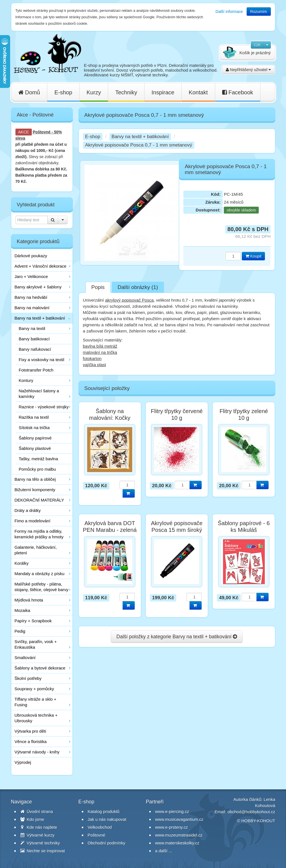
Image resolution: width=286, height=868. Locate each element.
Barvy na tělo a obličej (35, 479)
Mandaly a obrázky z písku (40, 574)
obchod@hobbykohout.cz (251, 812)
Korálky (22, 563)
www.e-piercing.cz (172, 811)
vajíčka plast (95, 365)
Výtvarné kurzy (37, 835)
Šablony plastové (35, 448)
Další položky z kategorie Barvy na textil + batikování (177, 637)
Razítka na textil (34, 417)
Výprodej (23, 762)
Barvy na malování (32, 308)
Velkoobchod (100, 827)
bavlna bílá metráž (100, 346)
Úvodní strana (37, 811)
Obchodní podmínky (107, 843)
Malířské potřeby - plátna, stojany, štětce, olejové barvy (41, 587)
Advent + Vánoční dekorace (41, 266)
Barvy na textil (32, 328)
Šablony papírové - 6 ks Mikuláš (244, 527)
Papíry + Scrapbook (33, 621)
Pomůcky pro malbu (38, 469)
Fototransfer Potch (36, 370)
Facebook (238, 92)
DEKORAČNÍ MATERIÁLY (39, 500)
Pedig (20, 631)
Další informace (229, 12)
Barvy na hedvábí (31, 297)
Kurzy (94, 92)
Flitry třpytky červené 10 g (177, 414)
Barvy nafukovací (35, 349)
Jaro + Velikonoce (31, 276)
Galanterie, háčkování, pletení (36, 550)
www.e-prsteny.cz (172, 827)
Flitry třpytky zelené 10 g (244, 414)
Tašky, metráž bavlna (39, 459)
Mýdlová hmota (29, 600)
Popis (98, 287)
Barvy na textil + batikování (40, 318)
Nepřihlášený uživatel (248, 70)
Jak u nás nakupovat (107, 819)
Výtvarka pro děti (31, 731)
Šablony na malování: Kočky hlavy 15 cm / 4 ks (110, 418)
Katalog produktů (104, 811)
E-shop (63, 92)
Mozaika (22, 610)
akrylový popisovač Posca (130, 300)
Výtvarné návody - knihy (37, 752)
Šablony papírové (35, 438)
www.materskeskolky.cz (177, 843)
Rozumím (259, 12)
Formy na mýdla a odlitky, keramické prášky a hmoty (39, 534)
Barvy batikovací (34, 339)
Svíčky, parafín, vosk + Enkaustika (36, 644)
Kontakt (198, 92)
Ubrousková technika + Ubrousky (36, 718)
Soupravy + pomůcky (34, 689)
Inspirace (163, 92)
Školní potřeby (28, 678)
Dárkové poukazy (31, 256)
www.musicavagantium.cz (179, 819)
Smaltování (25, 658)
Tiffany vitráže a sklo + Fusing (36, 702)
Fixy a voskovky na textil (42, 360)
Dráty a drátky (28, 510)
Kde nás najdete (39, 827)
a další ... (164, 851)
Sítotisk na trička (34, 428)
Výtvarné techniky (40, 843)
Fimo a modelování (33, 521)
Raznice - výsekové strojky (44, 407)
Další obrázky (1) (138, 287)
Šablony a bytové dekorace (40, 668)
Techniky (126, 92)
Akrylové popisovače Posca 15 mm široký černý (177, 530)
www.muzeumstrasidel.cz (179, 835)
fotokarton (92, 358)
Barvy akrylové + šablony (38, 287)
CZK (257, 45)
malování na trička (100, 352)
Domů (29, 92)
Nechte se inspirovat (43, 851)
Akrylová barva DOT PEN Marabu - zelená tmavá (110, 530)
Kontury (26, 380)
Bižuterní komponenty (35, 490)
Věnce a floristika (31, 741)
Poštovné (42, 132)
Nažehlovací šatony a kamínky (39, 394)
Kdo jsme (32, 819)
